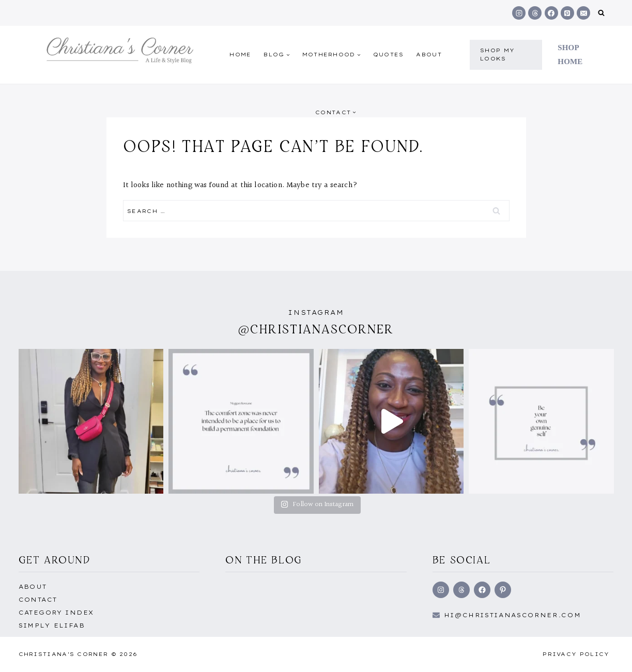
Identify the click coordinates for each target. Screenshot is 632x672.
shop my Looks (497, 55)
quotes (389, 55)
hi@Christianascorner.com (513, 615)
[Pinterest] (567, 13)
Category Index (56, 613)
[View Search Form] (601, 13)
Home (240, 55)
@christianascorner (316, 329)
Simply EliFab (52, 625)
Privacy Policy (576, 654)
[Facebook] (551, 13)
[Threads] (535, 13)
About (429, 55)
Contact (38, 600)
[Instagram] (519, 13)
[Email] (583, 13)
